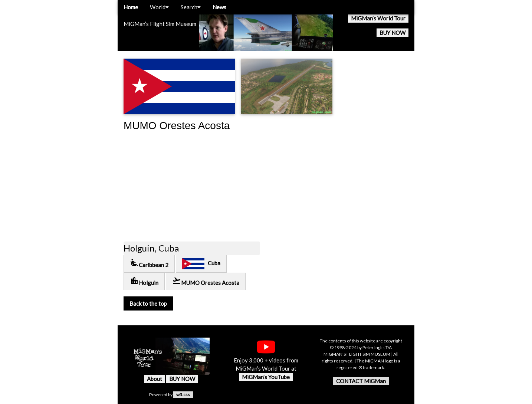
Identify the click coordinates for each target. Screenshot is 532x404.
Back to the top (148, 303)
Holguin (144, 281)
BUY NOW (393, 33)
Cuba (201, 264)
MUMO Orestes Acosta (206, 281)
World (159, 7)
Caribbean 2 (149, 263)
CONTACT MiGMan (361, 381)
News (219, 7)
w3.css (183, 395)
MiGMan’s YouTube (266, 377)
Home (131, 7)
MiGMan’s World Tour (378, 18)
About (155, 379)
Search (191, 7)
